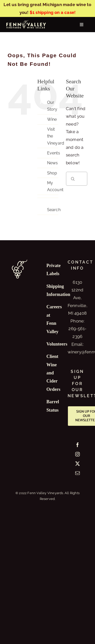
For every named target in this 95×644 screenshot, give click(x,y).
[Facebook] (78, 445)
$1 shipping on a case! (53, 12)
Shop (52, 173)
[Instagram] (78, 454)
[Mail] (78, 473)
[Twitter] (78, 464)
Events (54, 153)
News (53, 163)
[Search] (73, 179)
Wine (52, 119)
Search (54, 210)
